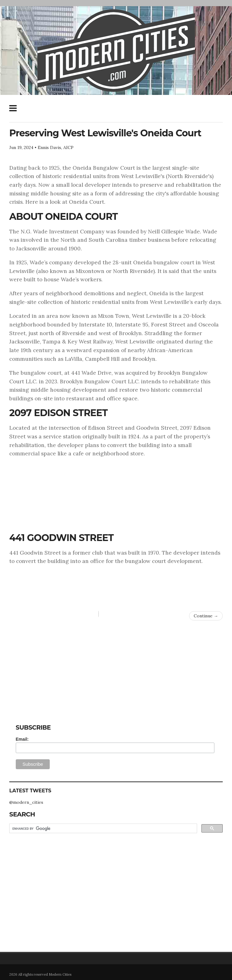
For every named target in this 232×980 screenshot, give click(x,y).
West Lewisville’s (171, 302)
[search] (103, 829)
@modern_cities (26, 802)
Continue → (206, 616)
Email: (22, 739)
